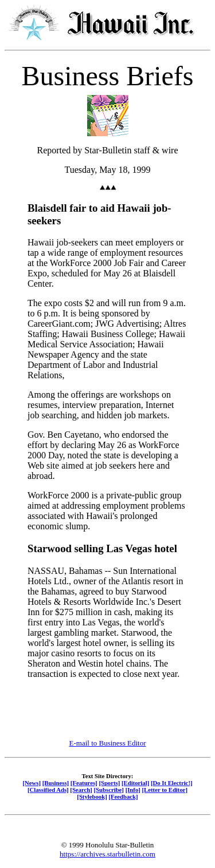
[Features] (84, 783)
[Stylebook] (92, 796)
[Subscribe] (109, 790)
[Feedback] (123, 796)
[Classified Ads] (48, 790)
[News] (32, 783)
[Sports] (109, 783)
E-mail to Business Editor (108, 743)
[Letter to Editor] (165, 790)
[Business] (56, 783)
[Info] (133, 790)
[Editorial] (135, 783)
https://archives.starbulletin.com (107, 854)
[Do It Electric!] (172, 783)
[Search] (81, 790)
